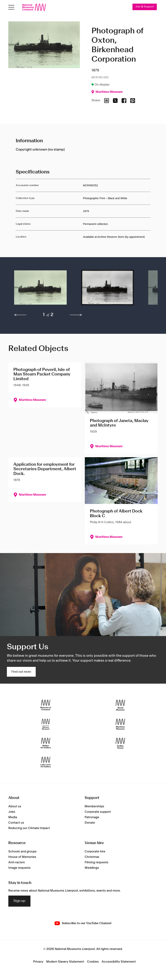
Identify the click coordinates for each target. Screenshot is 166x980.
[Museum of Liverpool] (46, 705)
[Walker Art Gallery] (46, 743)
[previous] (20, 315)
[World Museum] (120, 705)
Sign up (19, 901)
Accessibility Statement (119, 962)
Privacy (38, 962)
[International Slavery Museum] (46, 724)
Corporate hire (95, 852)
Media (13, 817)
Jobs (12, 812)
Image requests (19, 868)
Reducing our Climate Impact (29, 828)
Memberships (94, 806)
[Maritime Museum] (120, 724)
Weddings (92, 868)
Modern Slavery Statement (65, 962)
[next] (76, 315)
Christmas (92, 857)
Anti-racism (17, 862)
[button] (40, 289)
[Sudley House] (120, 743)
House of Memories (22, 857)
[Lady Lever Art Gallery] (46, 762)
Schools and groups (22, 852)
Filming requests (97, 862)
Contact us (16, 823)
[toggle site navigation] (11, 7)
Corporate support (98, 812)
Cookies (93, 962)
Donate (90, 823)
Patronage (92, 817)
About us (15, 806)
